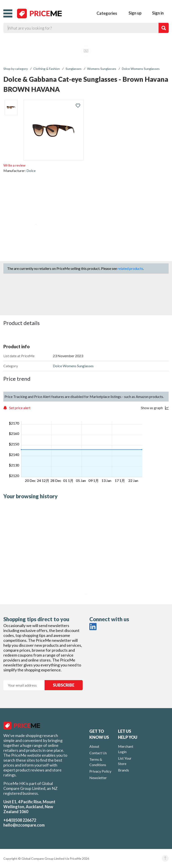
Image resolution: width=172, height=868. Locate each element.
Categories (107, 13)
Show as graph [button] (152, 408)
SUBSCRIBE (64, 685)
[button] (8, 13)
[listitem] (11, 107)
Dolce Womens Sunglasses (141, 69)
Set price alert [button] (20, 408)
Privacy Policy (100, 771)
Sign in (158, 13)
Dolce (31, 171)
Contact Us (98, 753)
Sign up (135, 13)
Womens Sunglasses (102, 69)
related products (130, 268)
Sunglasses (74, 69)
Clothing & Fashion (47, 69)
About (94, 746)
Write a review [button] (14, 165)
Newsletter (98, 778)
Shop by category (16, 69)
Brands (124, 770)
